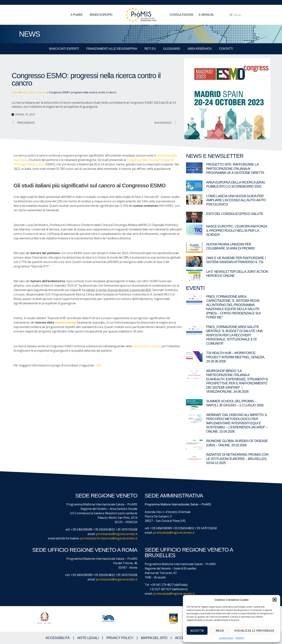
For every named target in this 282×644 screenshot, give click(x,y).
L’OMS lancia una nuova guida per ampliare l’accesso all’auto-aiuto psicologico (236, 200)
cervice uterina (66, 322)
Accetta (197, 631)
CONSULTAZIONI (181, 15)
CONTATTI (226, 49)
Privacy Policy (120, 638)
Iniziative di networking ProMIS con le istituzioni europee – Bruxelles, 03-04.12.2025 (237, 459)
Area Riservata (200, 49)
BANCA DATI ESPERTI (64, 49)
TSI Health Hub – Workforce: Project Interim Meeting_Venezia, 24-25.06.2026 (236, 357)
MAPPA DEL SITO (154, 638)
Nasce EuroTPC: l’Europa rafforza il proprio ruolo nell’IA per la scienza (237, 231)
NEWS (29, 34)
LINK (98, 365)
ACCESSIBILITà (58, 638)
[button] (275, 600)
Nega (220, 631)
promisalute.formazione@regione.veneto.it (109, 538)
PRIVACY (240, 638)
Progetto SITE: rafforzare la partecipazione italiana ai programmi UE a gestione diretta (235, 169)
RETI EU (150, 49)
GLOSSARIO (172, 49)
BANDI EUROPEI (101, 15)
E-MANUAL (206, 15)
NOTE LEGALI (88, 638)
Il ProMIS (78, 15)
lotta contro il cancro (34, 92)
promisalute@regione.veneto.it (117, 534)
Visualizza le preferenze (254, 631)
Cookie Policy (226, 638)
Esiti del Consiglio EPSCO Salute (235, 214)
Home (15, 92)
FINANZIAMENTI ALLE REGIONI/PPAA (112, 49)
